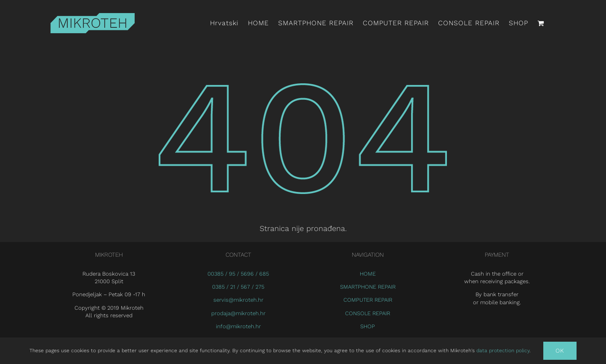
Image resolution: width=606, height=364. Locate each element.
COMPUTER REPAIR (368, 300)
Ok (560, 351)
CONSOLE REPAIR (368, 313)
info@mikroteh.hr (238, 326)
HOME (368, 274)
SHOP (368, 326)
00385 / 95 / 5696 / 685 (238, 274)
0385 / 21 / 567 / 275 (238, 287)
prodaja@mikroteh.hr (238, 313)
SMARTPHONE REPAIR (368, 287)
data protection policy (502, 351)
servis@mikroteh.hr (238, 300)
